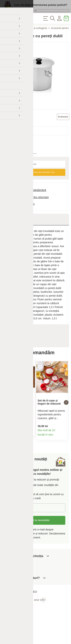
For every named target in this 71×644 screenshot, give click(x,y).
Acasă (5, 41)
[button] (5, 418)
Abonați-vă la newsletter (35, 539)
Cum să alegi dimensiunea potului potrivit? (41, 8)
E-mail (12, 526)
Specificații (16, 343)
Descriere (15, 232)
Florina (14, 132)
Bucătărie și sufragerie (35, 41)
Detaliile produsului (31, 450)
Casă (16, 41)
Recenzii (17, 354)
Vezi (35, 18)
